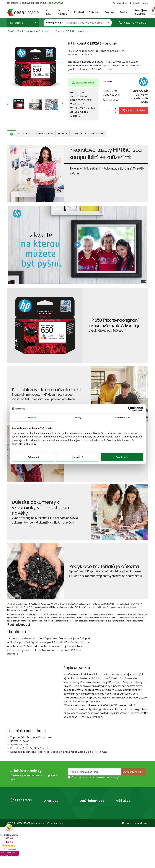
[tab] (12, 133)
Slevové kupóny (125, 832)
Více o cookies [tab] (123, 417)
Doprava (49, 808)
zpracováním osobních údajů (102, 777)
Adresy (120, 827)
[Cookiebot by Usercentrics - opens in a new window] (130, 409)
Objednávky (123, 818)
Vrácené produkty (127, 813)
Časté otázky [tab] (79, 133)
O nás (83, 808)
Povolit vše (122, 457)
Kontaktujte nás (53, 818)
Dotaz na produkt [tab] (44, 133)
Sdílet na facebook (81, 51)
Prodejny (85, 813)
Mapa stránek (52, 822)
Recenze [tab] (62, 133)
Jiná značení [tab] (98, 133)
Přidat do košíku (133, 110)
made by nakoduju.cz (135, 864)
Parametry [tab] (24, 133)
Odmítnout (33, 457)
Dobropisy (122, 822)
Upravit (78, 457)
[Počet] (110, 111)
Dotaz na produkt (108, 51)
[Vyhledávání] (85, 23)
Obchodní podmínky (56, 813)
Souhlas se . (96, 777)
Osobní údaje (124, 808)
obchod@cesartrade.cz (21, 844)
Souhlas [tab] (32, 417)
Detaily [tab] (78, 417)
